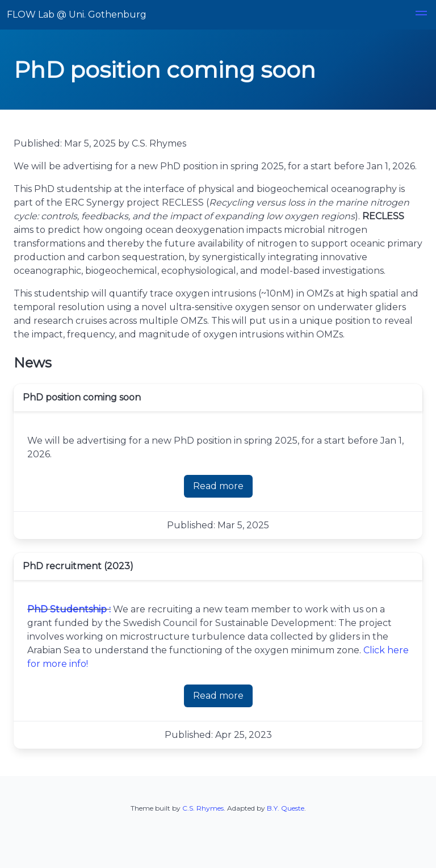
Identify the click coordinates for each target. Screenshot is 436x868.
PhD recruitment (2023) (78, 566)
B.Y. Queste (286, 808)
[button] (421, 15)
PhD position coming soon (82, 397)
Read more (218, 486)
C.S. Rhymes (203, 808)
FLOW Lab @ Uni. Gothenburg (77, 14)
